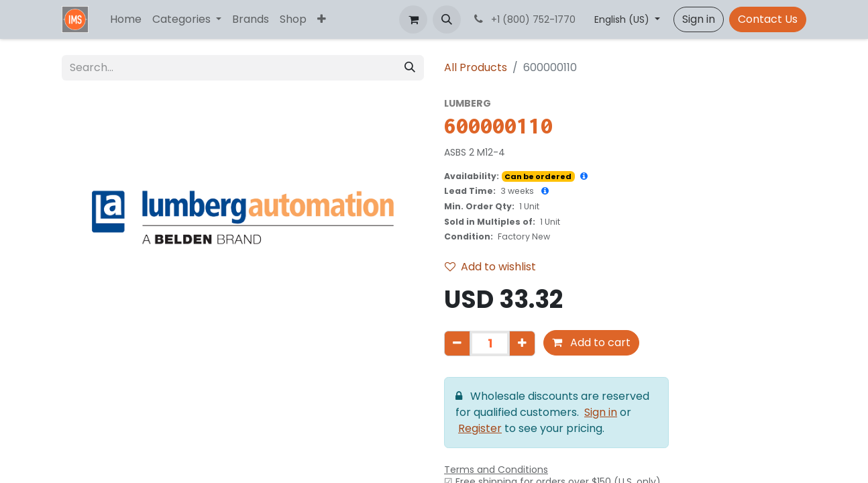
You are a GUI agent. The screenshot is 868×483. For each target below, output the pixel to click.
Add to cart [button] (591, 342)
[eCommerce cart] (413, 19)
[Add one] (522, 343)
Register (480, 428)
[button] (447, 19)
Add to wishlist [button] (490, 267)
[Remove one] (457, 343)
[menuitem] (126, 19)
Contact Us (768, 19)
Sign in (699, 19)
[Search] (410, 68)
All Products (476, 67)
